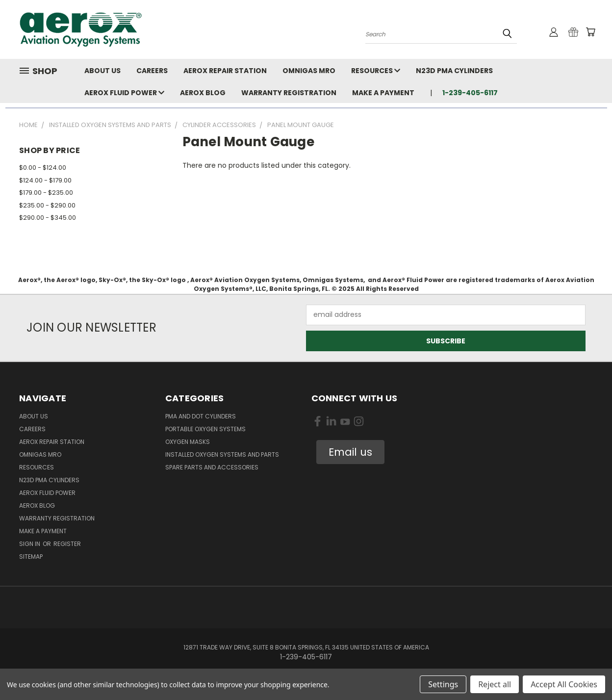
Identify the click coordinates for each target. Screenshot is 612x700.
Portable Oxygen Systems (205, 429)
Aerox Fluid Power (124, 93)
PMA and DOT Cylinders (201, 416)
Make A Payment (383, 93)
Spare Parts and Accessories (212, 467)
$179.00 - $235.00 (46, 193)
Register (67, 544)
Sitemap (31, 557)
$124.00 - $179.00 (45, 180)
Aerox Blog (203, 93)
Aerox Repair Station (225, 71)
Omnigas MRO (309, 71)
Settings (443, 684)
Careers (152, 71)
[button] (350, 452)
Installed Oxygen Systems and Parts (222, 454)
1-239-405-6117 (470, 93)
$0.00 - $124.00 (43, 168)
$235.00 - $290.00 (47, 205)
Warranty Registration (289, 93)
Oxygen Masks (188, 442)
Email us (350, 452)
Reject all (495, 684)
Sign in (30, 544)
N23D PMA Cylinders (454, 71)
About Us (102, 71)
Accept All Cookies (564, 684)
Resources (376, 71)
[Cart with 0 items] (590, 32)
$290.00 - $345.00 (48, 218)
